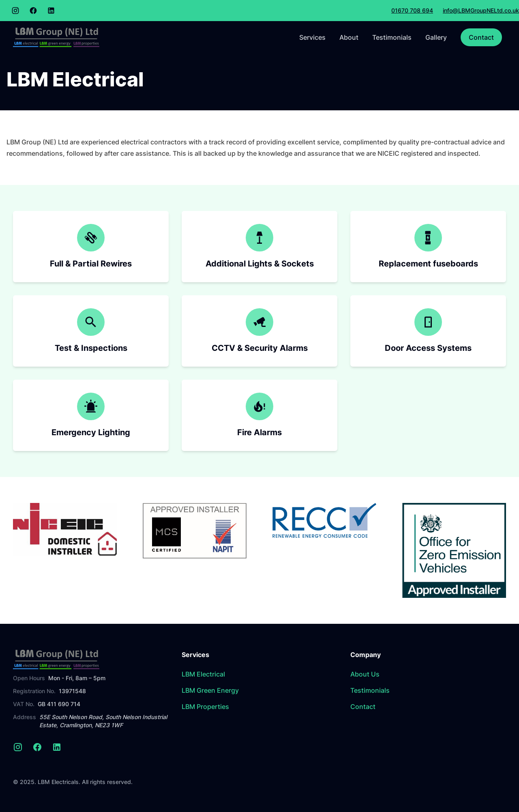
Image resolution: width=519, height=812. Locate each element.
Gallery (436, 37)
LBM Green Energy (210, 690)
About (349, 37)
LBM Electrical (203, 674)
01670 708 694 (412, 10)
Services (312, 37)
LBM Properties (205, 707)
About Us (365, 674)
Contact (481, 37)
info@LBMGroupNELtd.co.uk (481, 10)
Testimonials (392, 37)
